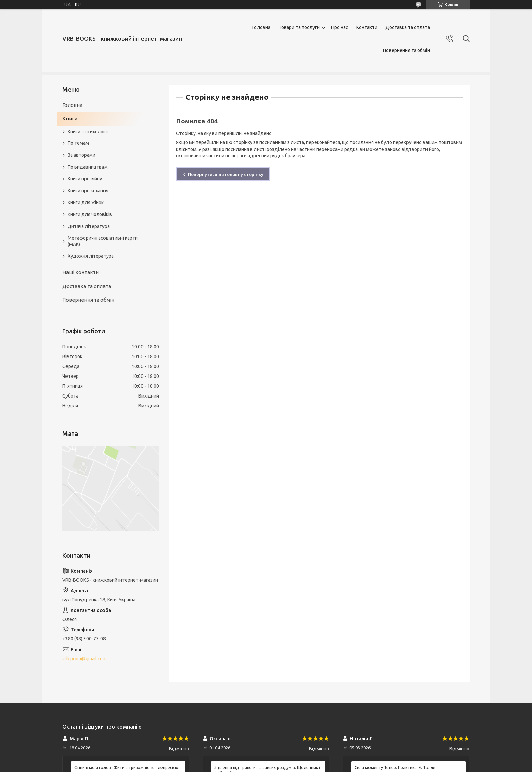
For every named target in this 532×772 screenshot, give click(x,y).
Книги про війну (85, 179)
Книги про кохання (88, 191)
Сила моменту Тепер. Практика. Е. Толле (395, 767)
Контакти (367, 27)
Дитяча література (89, 226)
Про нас (340, 27)
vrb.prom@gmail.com (84, 659)
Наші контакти (81, 272)
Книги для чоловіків (90, 214)
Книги (70, 119)
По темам (78, 143)
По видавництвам (88, 167)
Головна (261, 27)
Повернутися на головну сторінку (226, 174)
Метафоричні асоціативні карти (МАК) (103, 241)
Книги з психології (88, 132)
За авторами (81, 155)
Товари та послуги (299, 27)
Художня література (91, 256)
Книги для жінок (86, 202)
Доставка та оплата (408, 27)
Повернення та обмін (406, 50)
